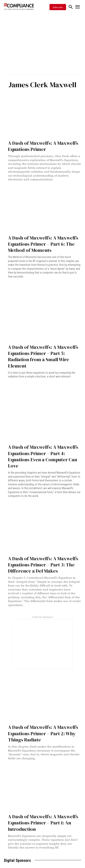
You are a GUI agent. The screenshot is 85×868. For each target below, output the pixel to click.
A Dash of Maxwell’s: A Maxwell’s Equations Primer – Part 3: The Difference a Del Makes (43, 565)
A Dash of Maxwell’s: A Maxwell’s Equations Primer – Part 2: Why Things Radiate (43, 733)
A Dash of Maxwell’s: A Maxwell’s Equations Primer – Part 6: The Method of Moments (43, 244)
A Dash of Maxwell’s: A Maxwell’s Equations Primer (43, 146)
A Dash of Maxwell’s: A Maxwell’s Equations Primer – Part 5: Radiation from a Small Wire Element (43, 356)
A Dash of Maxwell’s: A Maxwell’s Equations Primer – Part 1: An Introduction (43, 823)
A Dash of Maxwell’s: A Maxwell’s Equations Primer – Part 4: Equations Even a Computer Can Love (43, 456)
